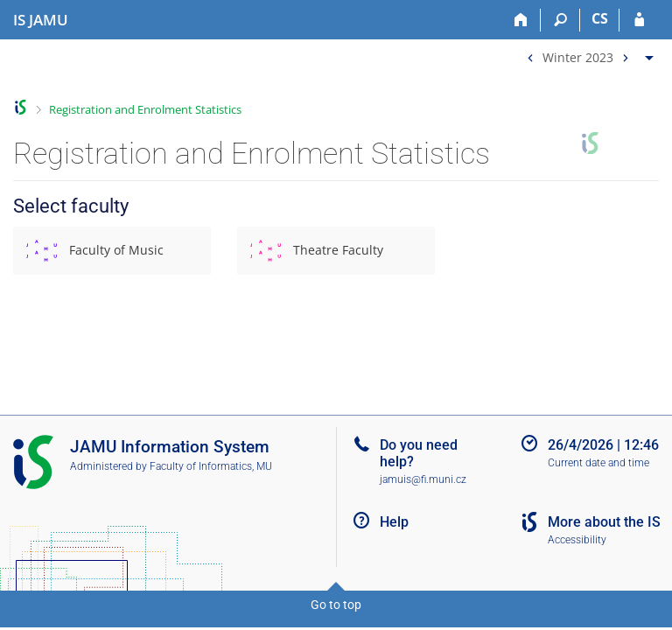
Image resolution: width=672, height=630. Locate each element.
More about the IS (604, 522)
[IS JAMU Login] (639, 20)
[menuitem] (588, 54)
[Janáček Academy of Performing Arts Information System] (41, 20)
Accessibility (577, 540)
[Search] (560, 20)
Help (394, 522)
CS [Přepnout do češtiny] (600, 18)
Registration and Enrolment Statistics (145, 109)
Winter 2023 (578, 56)
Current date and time (598, 463)
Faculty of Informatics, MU (211, 466)
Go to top (336, 605)
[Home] (521, 20)
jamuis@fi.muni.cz (423, 479)
